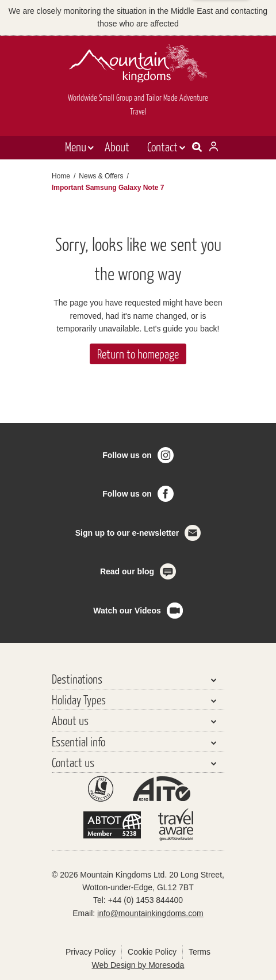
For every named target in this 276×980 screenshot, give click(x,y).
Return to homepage (138, 354)
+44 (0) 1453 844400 (145, 900)
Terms (200, 952)
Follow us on (127, 455)
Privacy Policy (91, 952)
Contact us (73, 762)
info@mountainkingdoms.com (150, 913)
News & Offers (101, 176)
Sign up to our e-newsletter (127, 533)
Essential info (78, 741)
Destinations (77, 679)
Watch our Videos (127, 611)
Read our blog (127, 571)
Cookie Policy (152, 952)
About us (70, 720)
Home (61, 176)
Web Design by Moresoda (138, 965)
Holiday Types (79, 699)
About (117, 146)
